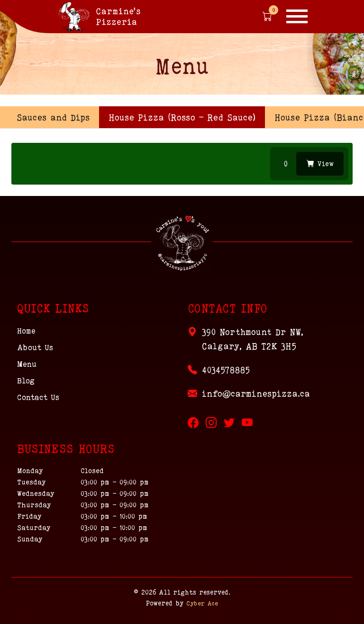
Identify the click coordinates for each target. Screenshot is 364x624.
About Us (35, 347)
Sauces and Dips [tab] (53, 117)
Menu (27, 364)
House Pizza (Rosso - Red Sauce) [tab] (182, 117)
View (320, 163)
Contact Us (38, 397)
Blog (26, 381)
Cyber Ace (202, 603)
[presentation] (182, 117)
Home (26, 331)
